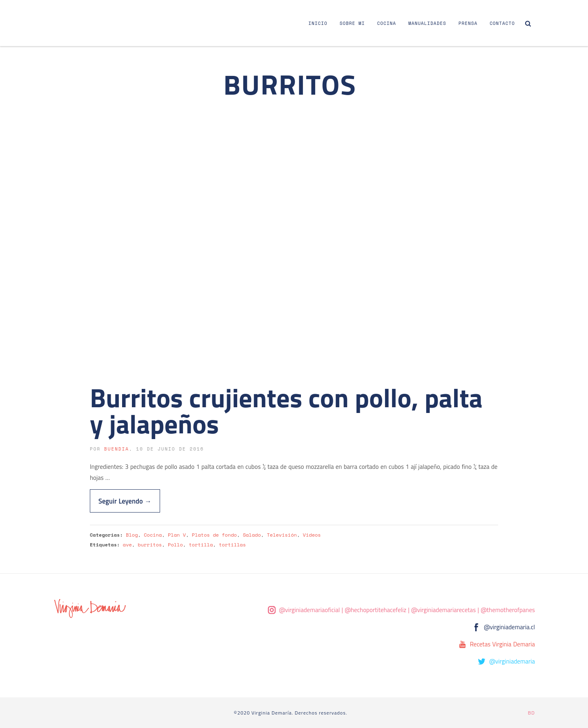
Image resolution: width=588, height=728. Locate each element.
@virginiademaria (512, 661)
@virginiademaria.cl (509, 627)
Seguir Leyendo (125, 501)
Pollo (175, 545)
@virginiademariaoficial (310, 610)
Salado (252, 535)
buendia (117, 449)
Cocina (387, 23)
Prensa (468, 23)
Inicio (318, 23)
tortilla (201, 545)
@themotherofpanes (508, 610)
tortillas (232, 545)
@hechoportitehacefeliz (375, 610)
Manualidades (427, 23)
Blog (132, 535)
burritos (150, 545)
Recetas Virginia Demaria (502, 644)
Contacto (502, 23)
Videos (312, 535)
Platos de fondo (214, 535)
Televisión (282, 535)
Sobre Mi (352, 23)
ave (127, 545)
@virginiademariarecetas (443, 610)
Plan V (177, 535)
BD (531, 713)
